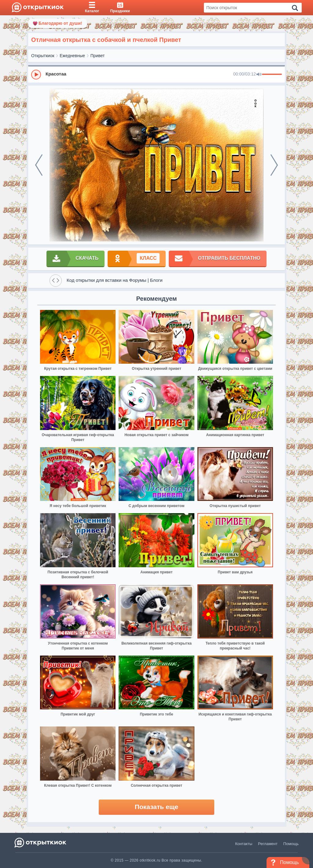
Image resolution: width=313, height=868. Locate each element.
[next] (274, 165)
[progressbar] (272, 75)
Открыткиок (43, 56)
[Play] (36, 75)
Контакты (244, 844)
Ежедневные (72, 56)
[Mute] (259, 75)
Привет (98, 56)
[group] (156, 74)
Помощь (291, 844)
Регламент (268, 844)
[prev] (39, 165)
